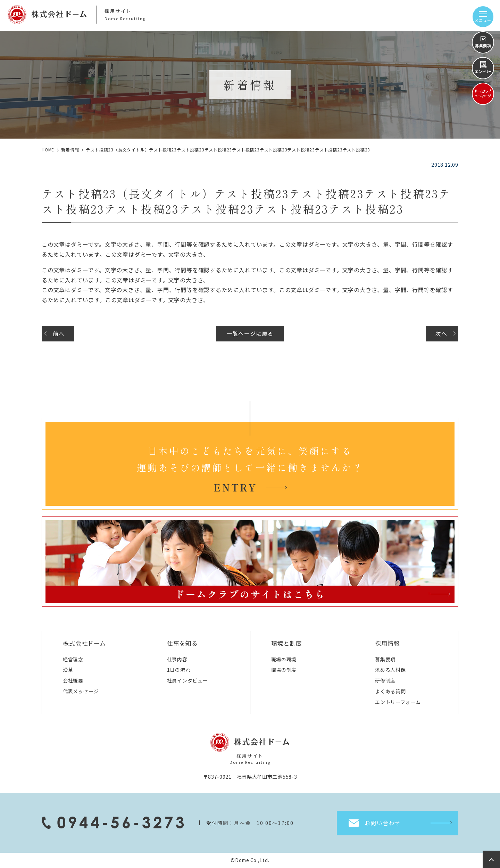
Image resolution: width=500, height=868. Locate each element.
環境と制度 (287, 643)
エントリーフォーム (398, 702)
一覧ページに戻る (250, 333)
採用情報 (387, 643)
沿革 (68, 670)
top (491, 859)
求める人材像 (390, 670)
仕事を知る (182, 643)
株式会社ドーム (84, 643)
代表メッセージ (81, 691)
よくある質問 (390, 691)
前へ (59, 333)
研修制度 (385, 680)
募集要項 (385, 659)
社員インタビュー (187, 680)
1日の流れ (179, 670)
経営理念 (73, 659)
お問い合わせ (383, 823)
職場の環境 (284, 659)
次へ (441, 333)
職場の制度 (284, 670)
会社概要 (73, 680)
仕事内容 (177, 659)
